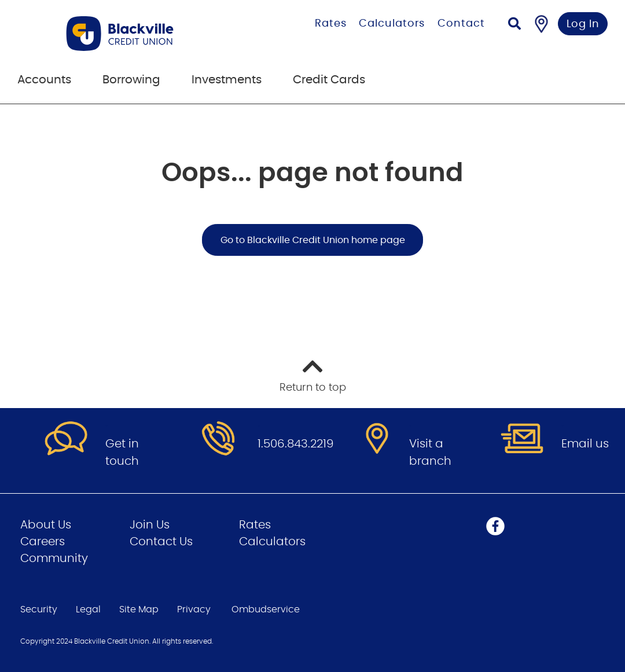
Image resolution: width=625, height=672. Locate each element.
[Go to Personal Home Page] (141, 34)
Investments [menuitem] (227, 80)
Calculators (392, 24)
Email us (585, 444)
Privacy (194, 609)
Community (54, 559)
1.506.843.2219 (296, 444)
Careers (43, 542)
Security (39, 609)
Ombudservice (266, 609)
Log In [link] (583, 24)
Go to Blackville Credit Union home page (313, 240)
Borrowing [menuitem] (131, 80)
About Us (46, 525)
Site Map (139, 609)
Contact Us (161, 542)
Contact (461, 24)
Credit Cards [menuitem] (329, 80)
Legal (88, 609)
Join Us (150, 525)
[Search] (514, 25)
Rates (331, 24)
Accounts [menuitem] (44, 80)
